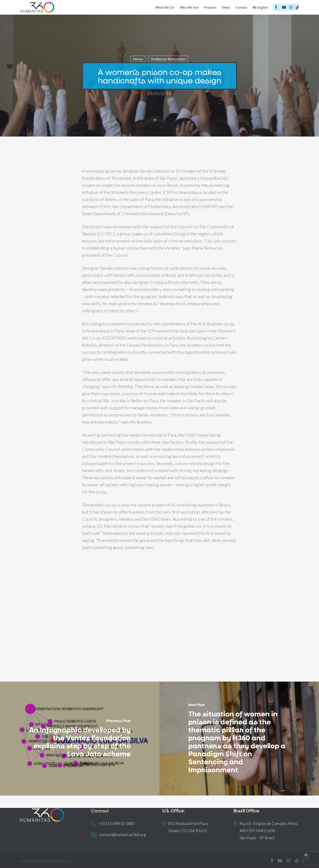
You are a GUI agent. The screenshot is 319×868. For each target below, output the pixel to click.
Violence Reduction (168, 59)
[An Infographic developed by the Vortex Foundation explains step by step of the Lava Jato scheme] (80, 739)
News (138, 59)
